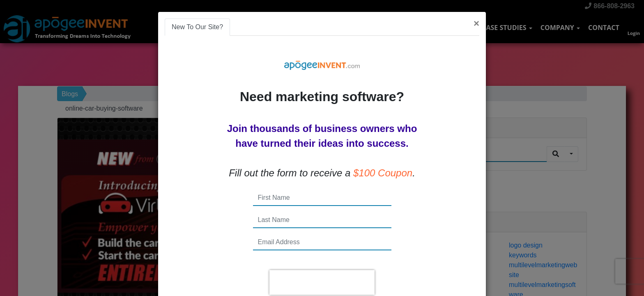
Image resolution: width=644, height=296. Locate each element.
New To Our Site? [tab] (197, 27)
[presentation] (322, 282)
